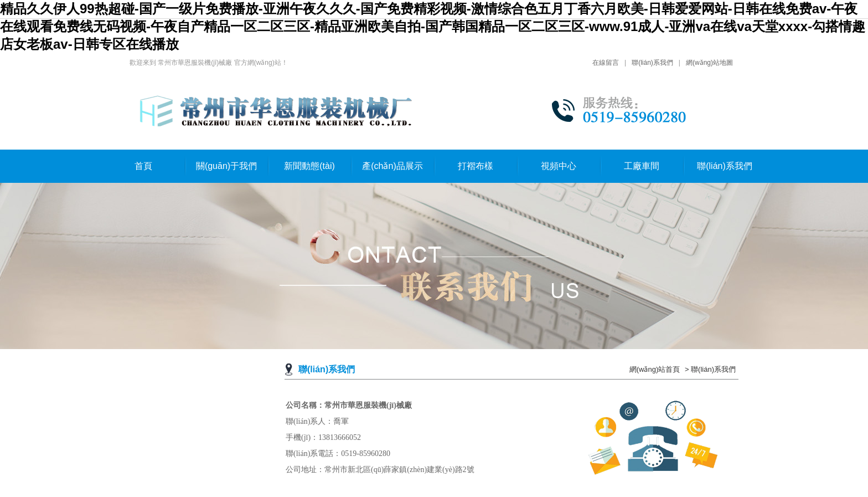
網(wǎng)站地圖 (709, 63)
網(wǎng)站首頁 (655, 369)
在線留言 (606, 63)
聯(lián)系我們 (652, 63)
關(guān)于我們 (226, 166)
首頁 (143, 166)
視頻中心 (559, 166)
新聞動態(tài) (309, 166)
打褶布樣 (476, 166)
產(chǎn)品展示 (392, 166)
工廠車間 (642, 166)
